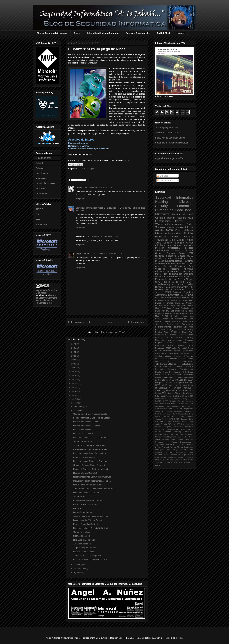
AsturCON (189, 396)
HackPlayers (42, 173)
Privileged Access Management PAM (171, 450)
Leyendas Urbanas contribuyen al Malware (89, 149)
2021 (74, 364)
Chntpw (186, 409)
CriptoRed (160, 269)
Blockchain (159, 404)
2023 (74, 356)
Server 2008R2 (163, 292)
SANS (177, 452)
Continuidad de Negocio (173, 411)
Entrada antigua (137, 322)
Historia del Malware (78, 146)
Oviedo (159, 258)
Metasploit (173, 385)
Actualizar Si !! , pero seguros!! (87, 556)
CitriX (191, 409)
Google (181, 256)
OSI (38, 214)
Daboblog (159, 303)
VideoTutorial (188, 364)
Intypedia (173, 427)
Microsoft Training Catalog (167, 308)
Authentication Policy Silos (181, 399)
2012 (74, 399)
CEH (184, 404)
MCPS (158, 274)
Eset (167, 314)
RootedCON (188, 391)
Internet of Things (162, 427)
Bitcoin (173, 401)
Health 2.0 (185, 422)
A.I (171, 367)
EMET (177, 419)
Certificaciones (176, 224)
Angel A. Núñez (83, 254)
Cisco (169, 264)
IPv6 (183, 424)
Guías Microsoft (187, 314)
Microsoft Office (163, 321)
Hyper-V (159, 287)
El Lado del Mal (43, 158)
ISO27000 (160, 337)
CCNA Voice (171, 348)
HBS (191, 287)
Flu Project (41, 178)
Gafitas (79, 188)
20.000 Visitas (80, 497)
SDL (182, 452)
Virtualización (161, 367)
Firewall (180, 377)
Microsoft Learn (186, 385)
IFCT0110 (179, 380)
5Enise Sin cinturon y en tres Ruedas (90, 445)
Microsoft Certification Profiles (170, 279)
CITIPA (165, 409)
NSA (180, 359)
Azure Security (164, 266)
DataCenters (183, 414)
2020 (74, 368)
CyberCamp (188, 372)
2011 (74, 403)
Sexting (163, 457)
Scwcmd (159, 455)
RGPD (172, 452)
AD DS (166, 311)
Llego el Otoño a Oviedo (84, 552)
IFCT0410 (171, 424)
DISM (158, 375)
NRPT (185, 437)
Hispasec (179, 319)
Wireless (190, 393)
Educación (180, 277)
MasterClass (188, 432)
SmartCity (182, 457)
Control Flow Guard (163, 414)
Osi (157, 361)
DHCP (158, 351)
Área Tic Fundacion (82, 544)
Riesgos (90, 169)
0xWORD (40, 189)
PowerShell (173, 271)
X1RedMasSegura (164, 284)
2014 (74, 391)
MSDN (191, 429)
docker (158, 465)
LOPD (184, 295)
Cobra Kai (159, 411)
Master (170, 337)
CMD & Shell (163, 33)
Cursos (161, 210)
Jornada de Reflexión (83, 441)
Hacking (162, 202)
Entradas (163, 176)
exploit (176, 396)
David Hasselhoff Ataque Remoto (88, 520)
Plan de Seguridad (173, 274)
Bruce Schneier (170, 404)
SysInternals (188, 361)
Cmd (191, 266)
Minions (158, 437)
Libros (168, 258)
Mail (173, 306)
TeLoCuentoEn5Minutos (166, 364)
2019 (74, 372)
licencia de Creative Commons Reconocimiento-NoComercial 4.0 (46, 299)
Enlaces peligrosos (78, 143)
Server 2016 (184, 221)
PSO (175, 445)
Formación (185, 206)
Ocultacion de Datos (82, 430)
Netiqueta (166, 439)
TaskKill (163, 462)
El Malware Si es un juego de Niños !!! (90, 559)
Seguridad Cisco (184, 290)
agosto (77, 572)
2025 (74, 348)
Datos (167, 287)
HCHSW (159, 290)
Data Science (169, 375)
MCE (191, 258)
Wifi (157, 330)
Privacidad (180, 266)
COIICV (171, 409)
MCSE (190, 256)
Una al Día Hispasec (46, 183)
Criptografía (174, 248)
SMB (191, 452)
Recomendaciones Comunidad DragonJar (92, 477)
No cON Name (176, 388)
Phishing (173, 447)
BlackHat (190, 401)
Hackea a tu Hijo (173, 282)
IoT (178, 427)
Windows (161, 224)
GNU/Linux (175, 332)
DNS (191, 300)
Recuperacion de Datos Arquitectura (90, 453)
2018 (74, 376)
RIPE (38, 219)
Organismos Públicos (164, 445)
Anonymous (161, 295)
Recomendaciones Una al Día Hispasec (91, 438)
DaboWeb (41, 168)
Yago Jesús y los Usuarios (85, 548)
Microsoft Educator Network (169, 261)
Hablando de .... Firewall (84, 540)
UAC (176, 462)
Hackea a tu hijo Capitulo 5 (85, 473)
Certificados (188, 271)
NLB (179, 437)
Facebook (189, 248)
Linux (191, 295)
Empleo (159, 332)
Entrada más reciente (80, 322)
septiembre (79, 568)
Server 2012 (186, 253)
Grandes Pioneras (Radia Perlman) (89, 465)
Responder (81, 199)
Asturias (160, 230)
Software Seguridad (183, 292)
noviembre (79, 411)
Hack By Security (184, 303)
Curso (179, 230)
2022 (74, 360)
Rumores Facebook (166, 256)
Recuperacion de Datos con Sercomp (90, 461)
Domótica (180, 416)
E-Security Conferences (84, 457)
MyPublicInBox (162, 388)
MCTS (169, 290)
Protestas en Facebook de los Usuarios (91, 449)
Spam (170, 393)
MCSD (190, 277)
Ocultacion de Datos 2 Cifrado (87, 426)
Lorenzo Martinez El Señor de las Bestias (92, 418)
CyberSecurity (187, 330)
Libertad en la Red (82, 536)
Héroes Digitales (181, 351)
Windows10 (178, 264)
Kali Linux (189, 383)
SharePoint (172, 457)
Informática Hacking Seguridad (103, 33)
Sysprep (177, 460)
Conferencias (163, 221)
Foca (166, 332)
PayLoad (165, 447)
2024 (74, 352)
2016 (74, 383)
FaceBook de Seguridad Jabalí (170, 138)
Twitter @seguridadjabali (167, 127)
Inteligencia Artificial (164, 383)
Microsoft (162, 214)
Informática (180, 258)
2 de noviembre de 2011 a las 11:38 (101, 236)
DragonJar (160, 314)
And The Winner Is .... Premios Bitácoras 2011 (94, 489)
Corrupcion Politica (82, 532)
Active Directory (164, 243)
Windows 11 (188, 462)
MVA (177, 250)
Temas (77, 33)
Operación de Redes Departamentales (174, 442)
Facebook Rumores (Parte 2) (86, 504)
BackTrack (78, 508)
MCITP (190, 282)
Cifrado (190, 243)
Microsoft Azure (184, 227)
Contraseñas (188, 411)
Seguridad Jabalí (180, 210)
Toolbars (170, 462)
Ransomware (188, 324)
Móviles (173, 359)
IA (173, 380)
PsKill (191, 450)
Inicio (110, 322)
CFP (188, 404)
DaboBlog (41, 163)
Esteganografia (169, 377)
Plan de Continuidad (185, 447)
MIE (157, 297)
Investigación (179, 383)
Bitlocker (181, 401)
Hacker (190, 284)
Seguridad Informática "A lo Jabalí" (46, 292)
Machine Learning (173, 432)
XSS (157, 396)
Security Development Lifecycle (175, 455)
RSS (170, 361)
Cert (181, 409)
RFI (167, 452)
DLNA (175, 414)
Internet (170, 227)
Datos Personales (179, 287)
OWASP (180, 439)
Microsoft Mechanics (185, 434)
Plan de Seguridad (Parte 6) (86, 524)
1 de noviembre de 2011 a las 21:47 (100, 188)
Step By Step (168, 460)
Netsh (173, 439)
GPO (158, 282)
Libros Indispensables (169, 233)
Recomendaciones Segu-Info (86, 493)
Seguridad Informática (174, 197)
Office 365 (189, 439)
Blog (172, 240)
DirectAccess (169, 416)
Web (191, 327)
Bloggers (179, 243)
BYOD (166, 401)
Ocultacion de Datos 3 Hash (86, 422)
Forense (169, 303)
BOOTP (158, 401)
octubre (77, 564)
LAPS (164, 429)
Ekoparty (165, 319)
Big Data (175, 330)
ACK (182, 396)
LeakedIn (171, 429)
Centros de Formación (170, 298)
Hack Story (188, 332)
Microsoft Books (185, 306)
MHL (185, 429)
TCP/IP (183, 343)
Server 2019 (161, 393)
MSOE (164, 385)
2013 (74, 395)
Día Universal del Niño (83, 434)
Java (187, 427)
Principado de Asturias (168, 245)
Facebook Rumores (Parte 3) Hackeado (91, 469)
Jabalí (182, 427)
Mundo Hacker (162, 359)
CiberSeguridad (163, 250)
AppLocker (160, 345)
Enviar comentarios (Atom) (113, 332)
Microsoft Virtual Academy (174, 237)
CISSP (179, 367)
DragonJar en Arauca (83, 512)
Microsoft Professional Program (179, 356)
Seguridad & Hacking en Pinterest (172, 143)
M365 (158, 385)
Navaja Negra (175, 340)
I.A (170, 380)
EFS (171, 419)
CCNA (180, 284)
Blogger (190, 279)
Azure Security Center (181, 345)
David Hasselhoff (185, 375)
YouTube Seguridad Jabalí (168, 133)
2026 (74, 344)
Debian (158, 377)
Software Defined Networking (169, 327)
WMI (181, 462)
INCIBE (39, 209)
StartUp (158, 460)
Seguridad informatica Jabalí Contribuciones (97, 208)
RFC (163, 452)
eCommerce (166, 396)
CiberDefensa (187, 311)
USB (176, 393)
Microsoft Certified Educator (174, 252)
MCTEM (179, 429)
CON (177, 409)
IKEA (178, 424)
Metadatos (173, 353)
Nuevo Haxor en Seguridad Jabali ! (89, 485)
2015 (74, 387)
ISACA (190, 380)
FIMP (172, 319)
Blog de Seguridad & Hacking (52, 33)
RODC (179, 391)
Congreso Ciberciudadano (181, 369)
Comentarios (164, 181)
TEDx (191, 343)
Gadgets (184, 419)
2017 (74, 379)
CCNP (179, 404)
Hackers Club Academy (181, 335)
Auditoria (164, 330)
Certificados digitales (179, 300)
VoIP (186, 327)
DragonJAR (41, 194)
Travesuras (162, 240)
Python (158, 452)
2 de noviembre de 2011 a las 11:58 (107, 254)
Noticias (189, 233)
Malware (82, 169)
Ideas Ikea (189, 424)
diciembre (78, 406)
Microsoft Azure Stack (165, 434)
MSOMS (159, 432)
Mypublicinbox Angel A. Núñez (170, 158)
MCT (190, 218)
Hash (178, 422)
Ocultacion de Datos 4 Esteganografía (90, 414)
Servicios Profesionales (138, 33)
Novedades (188, 359)
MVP (166, 306)
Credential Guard (186, 348)
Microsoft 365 (162, 316)
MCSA (170, 230)
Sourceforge (42, 225)
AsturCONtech (161, 399)
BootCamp (160, 348)
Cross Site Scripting (172, 372)
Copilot (158, 372)
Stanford (190, 457)
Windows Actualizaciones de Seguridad (91, 516)
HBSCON (166, 422)
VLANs (182, 393)
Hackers (181, 33)
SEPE (187, 452)
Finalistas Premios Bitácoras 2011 (89, 500)
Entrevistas (174, 295)
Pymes (189, 240)
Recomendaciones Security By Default (91, 528)
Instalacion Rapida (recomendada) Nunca (92, 481)
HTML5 (173, 422)
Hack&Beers (167, 351)
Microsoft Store (180, 321)
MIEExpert (189, 319)
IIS (185, 380)
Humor (176, 215)
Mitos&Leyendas (169, 437)
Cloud (180, 240)
